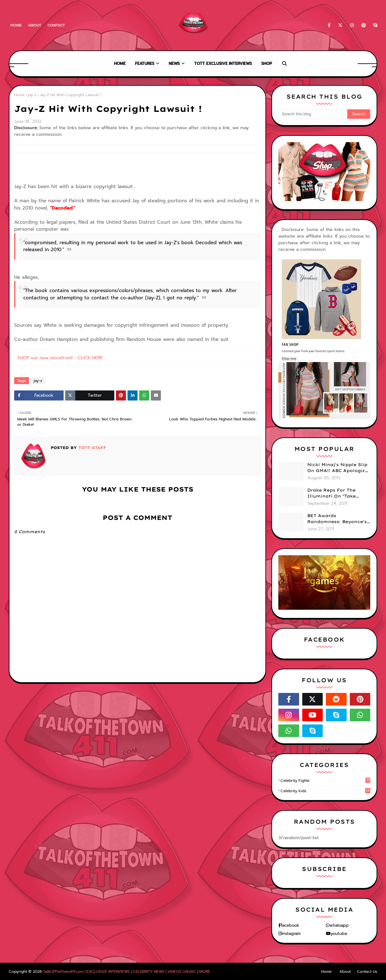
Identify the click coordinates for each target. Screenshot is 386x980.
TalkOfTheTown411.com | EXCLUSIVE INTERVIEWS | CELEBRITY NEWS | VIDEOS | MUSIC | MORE (127, 971)
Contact (56, 25)
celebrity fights (325, 781)
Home (16, 25)
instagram (291, 934)
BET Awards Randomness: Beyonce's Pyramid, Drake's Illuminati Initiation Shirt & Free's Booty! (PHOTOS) (337, 519)
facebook (290, 925)
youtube (339, 934)
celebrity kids (325, 791)
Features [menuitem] (145, 63)
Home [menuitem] (120, 63)
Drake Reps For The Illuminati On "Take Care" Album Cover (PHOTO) (332, 493)
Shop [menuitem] (267, 63)
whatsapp (339, 925)
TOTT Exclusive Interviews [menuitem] (223, 63)
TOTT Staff (91, 448)
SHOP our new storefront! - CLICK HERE (60, 358)
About (35, 25)
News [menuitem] (174, 63)
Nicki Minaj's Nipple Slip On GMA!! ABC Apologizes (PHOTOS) (339, 468)
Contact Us (367, 971)
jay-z (32, 95)
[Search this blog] (313, 114)
